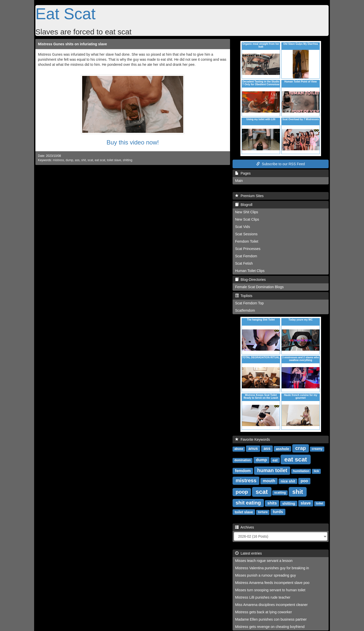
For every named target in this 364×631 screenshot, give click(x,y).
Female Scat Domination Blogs (259, 287)
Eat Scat (65, 14)
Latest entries (248, 553)
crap (301, 448)
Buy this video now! (133, 142)
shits (272, 503)
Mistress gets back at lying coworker (264, 612)
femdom (243, 471)
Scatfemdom (245, 310)
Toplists (244, 296)
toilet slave (114, 160)
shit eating (248, 503)
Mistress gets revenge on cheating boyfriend (270, 627)
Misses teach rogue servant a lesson (264, 561)
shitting (128, 160)
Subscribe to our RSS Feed (281, 164)
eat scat (100, 160)
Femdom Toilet (247, 241)
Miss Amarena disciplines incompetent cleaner (271, 605)
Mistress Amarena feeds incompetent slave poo (272, 583)
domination (243, 460)
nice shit (288, 481)
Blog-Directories (250, 280)
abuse (239, 449)
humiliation (301, 471)
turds (278, 512)
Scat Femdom (246, 256)
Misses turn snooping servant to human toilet (270, 590)
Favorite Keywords (253, 439)
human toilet (272, 470)
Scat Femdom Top (249, 303)
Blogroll (244, 205)
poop (242, 492)
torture (263, 512)
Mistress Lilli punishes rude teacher (263, 597)
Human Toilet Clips (250, 271)
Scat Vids (243, 227)
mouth (269, 481)
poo (304, 481)
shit (84, 160)
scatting (280, 493)
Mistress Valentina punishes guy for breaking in (272, 568)
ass (77, 160)
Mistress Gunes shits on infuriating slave (72, 44)
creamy (317, 449)
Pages (243, 173)
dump (70, 160)
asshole (283, 449)
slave (306, 503)
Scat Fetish (244, 263)
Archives (245, 527)
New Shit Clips (247, 212)
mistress (58, 160)
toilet (320, 503)
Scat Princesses (248, 249)
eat (275, 460)
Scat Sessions (246, 234)
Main (239, 181)
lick (316, 471)
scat (90, 160)
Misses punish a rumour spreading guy (265, 575)
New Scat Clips (247, 219)
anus (253, 448)
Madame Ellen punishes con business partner (271, 619)
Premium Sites (249, 196)
